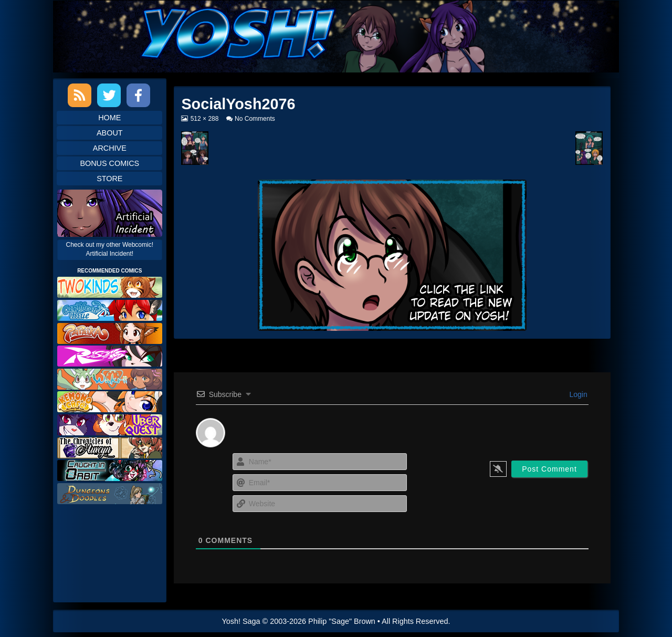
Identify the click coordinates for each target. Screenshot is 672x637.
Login (577, 394)
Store (109, 179)
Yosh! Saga (241, 621)
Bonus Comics (109, 163)
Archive (110, 148)
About (110, 133)
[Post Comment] (549, 469)
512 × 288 (204, 119)
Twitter (109, 95)
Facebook (138, 95)
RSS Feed (80, 95)
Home (109, 118)
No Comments (255, 119)
